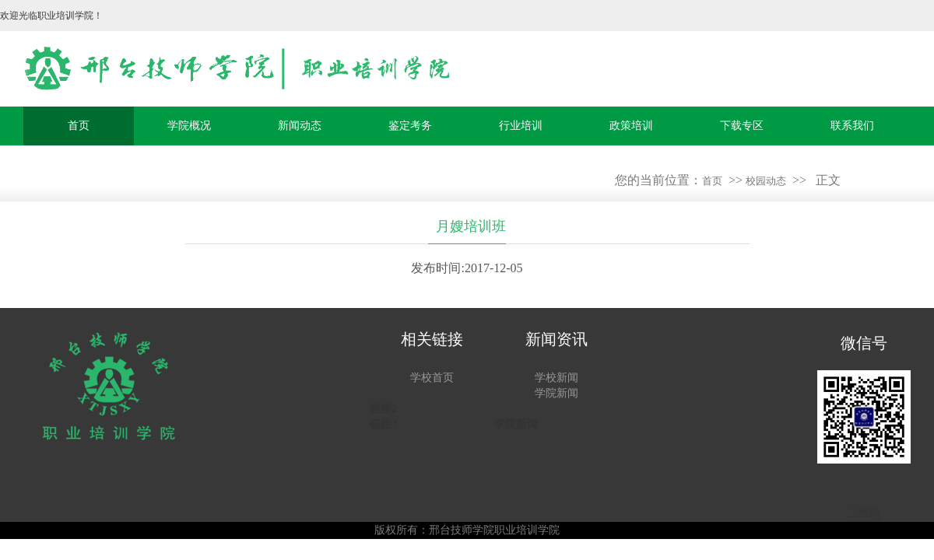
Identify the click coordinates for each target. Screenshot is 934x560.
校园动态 (766, 181)
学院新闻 (557, 393)
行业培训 (521, 126)
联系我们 (852, 126)
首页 (79, 126)
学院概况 (189, 126)
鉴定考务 (410, 126)
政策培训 (631, 126)
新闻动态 (300, 126)
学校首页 (432, 378)
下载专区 (742, 126)
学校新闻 (557, 378)
